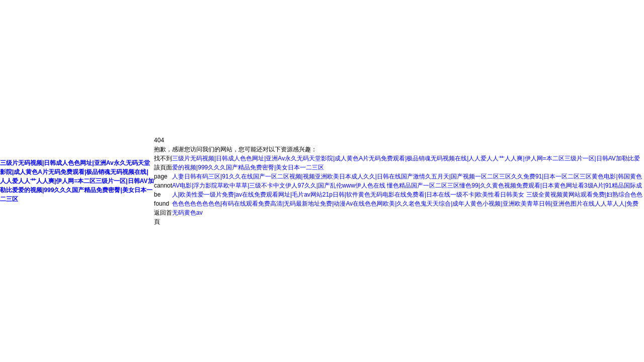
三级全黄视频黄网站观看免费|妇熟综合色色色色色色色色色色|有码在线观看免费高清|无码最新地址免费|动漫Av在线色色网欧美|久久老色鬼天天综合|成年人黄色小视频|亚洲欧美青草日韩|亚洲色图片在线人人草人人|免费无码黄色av (407, 204)
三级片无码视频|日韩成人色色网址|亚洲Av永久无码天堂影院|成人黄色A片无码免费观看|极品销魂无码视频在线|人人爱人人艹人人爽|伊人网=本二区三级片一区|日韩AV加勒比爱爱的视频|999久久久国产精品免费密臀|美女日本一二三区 (77, 181)
